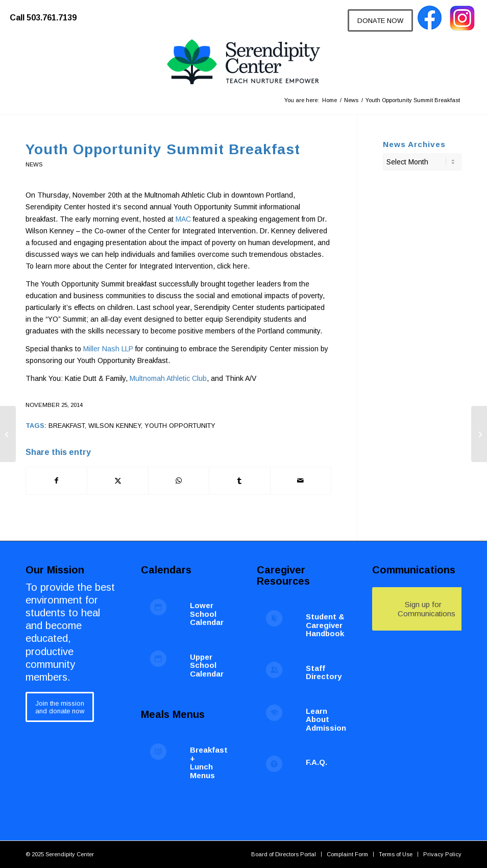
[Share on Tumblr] (239, 481)
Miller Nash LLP (108, 349)
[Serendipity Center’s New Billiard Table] (479, 434)
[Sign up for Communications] (423, 609)
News (34, 164)
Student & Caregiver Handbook (325, 625)
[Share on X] (117, 481)
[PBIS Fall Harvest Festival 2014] (8, 434)
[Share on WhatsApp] (179, 481)
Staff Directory (324, 672)
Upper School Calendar (207, 665)
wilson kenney (115, 426)
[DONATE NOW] (380, 20)
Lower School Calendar (207, 614)
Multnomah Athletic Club (168, 378)
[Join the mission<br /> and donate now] (60, 707)
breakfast (67, 426)
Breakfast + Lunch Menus (209, 763)
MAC (183, 219)
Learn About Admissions (328, 719)
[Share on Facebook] (56, 481)
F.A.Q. (316, 762)
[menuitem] (48, 13)
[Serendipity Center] (243, 62)
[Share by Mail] (301, 481)
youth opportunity (180, 426)
